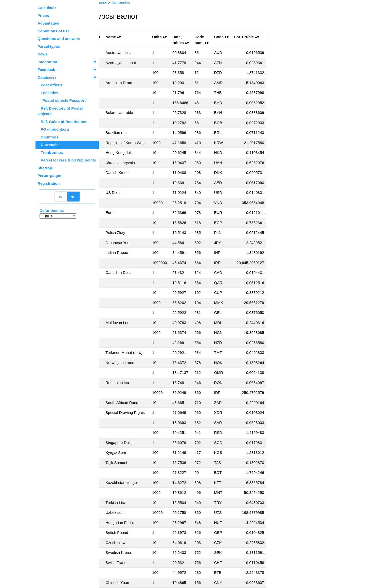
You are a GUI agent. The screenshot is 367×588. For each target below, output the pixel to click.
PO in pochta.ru (53, 129)
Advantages (48, 23)
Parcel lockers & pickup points (67, 160)
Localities (48, 93)
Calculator (47, 8)
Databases (47, 77)
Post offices (50, 85)
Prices (43, 16)
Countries (48, 137)
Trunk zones (50, 153)
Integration (67, 62)
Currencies (49, 145)
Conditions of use (54, 31)
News (42, 54)
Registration (49, 183)
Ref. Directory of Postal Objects (60, 111)
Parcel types (49, 46)
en (74, 196)
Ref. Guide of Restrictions (62, 122)
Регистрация (49, 176)
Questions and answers (59, 39)
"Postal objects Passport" (62, 100)
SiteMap (45, 168)
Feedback (67, 70)
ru (61, 196)
